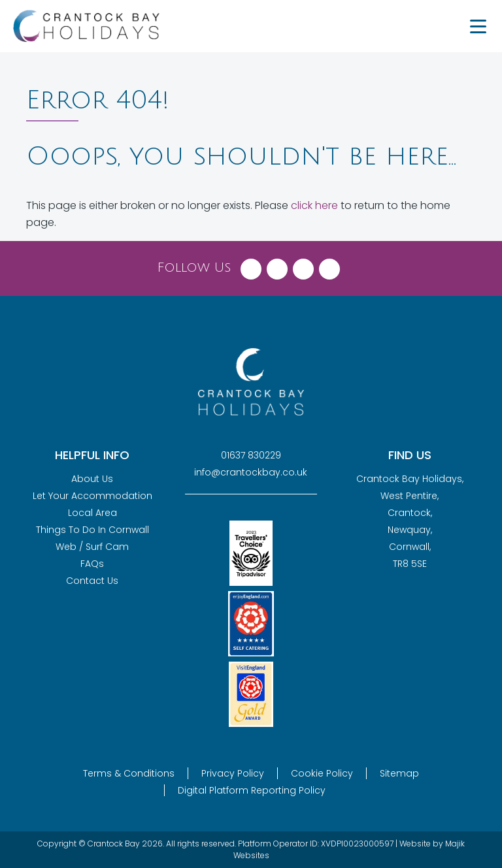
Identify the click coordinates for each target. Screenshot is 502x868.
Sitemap (399, 773)
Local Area (92, 513)
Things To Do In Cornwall (92, 530)
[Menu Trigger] (478, 26)
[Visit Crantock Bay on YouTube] (329, 266)
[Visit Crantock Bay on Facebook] (251, 266)
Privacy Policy (233, 773)
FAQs (92, 564)
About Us (92, 479)
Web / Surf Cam (92, 547)
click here (314, 205)
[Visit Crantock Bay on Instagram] (303, 266)
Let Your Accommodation (92, 496)
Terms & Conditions (129, 773)
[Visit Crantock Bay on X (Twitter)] (277, 266)
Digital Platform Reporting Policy (252, 790)
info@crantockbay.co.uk (251, 472)
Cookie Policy (322, 773)
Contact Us (92, 581)
